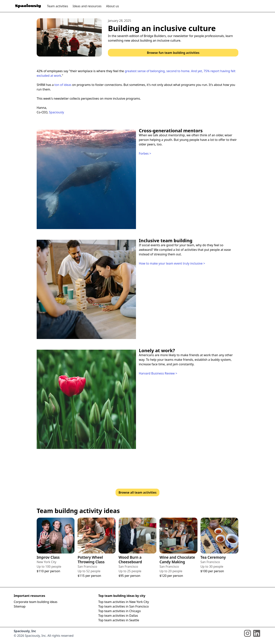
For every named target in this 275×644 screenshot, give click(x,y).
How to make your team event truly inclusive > (172, 263)
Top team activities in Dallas (118, 616)
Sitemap (20, 606)
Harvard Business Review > (158, 373)
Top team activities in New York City (124, 602)
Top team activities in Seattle (119, 620)
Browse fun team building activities (173, 53)
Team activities (57, 6)
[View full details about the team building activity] (56, 546)
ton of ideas (63, 85)
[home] (28, 6)
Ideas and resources (87, 6)
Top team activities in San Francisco (124, 606)
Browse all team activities (138, 492)
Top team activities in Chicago (120, 611)
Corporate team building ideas (36, 602)
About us (112, 6)
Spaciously (56, 112)
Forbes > (145, 153)
